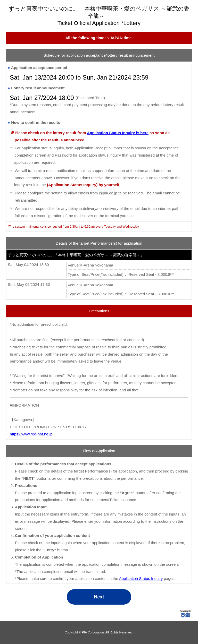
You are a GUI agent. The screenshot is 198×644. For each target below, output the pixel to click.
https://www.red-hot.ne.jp (31, 434)
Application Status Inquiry (141, 578)
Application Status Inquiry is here (118, 133)
